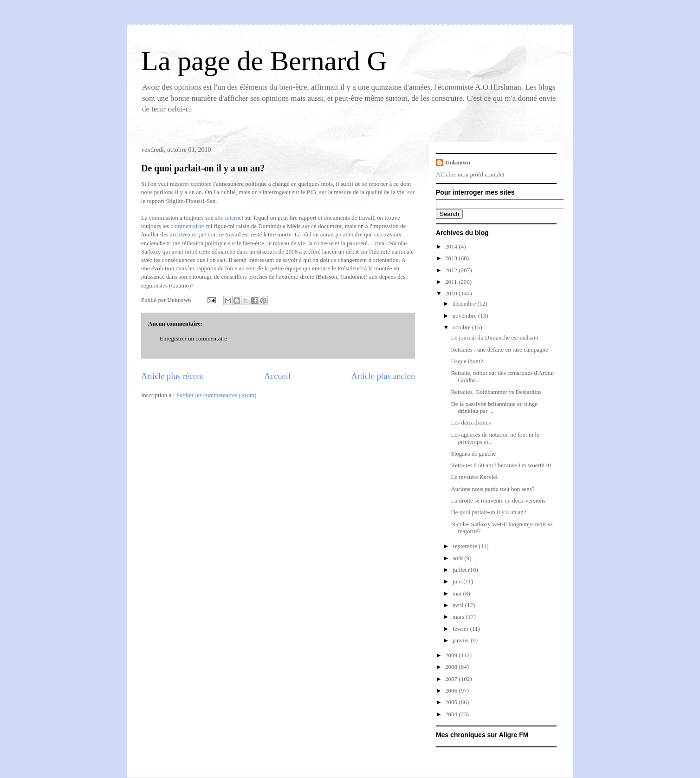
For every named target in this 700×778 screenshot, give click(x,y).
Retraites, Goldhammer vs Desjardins (496, 392)
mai (458, 593)
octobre (462, 327)
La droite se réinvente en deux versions (498, 500)
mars (459, 617)
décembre (465, 304)
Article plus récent (172, 376)
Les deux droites (471, 422)
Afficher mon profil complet (470, 174)
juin (458, 581)
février (461, 629)
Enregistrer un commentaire (193, 338)
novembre (465, 316)
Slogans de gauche (473, 454)
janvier (462, 640)
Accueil (277, 376)
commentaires (188, 226)
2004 (452, 714)
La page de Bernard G (264, 61)
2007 (452, 679)
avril (459, 605)
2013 (452, 258)
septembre (466, 546)
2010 (452, 293)
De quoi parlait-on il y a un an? (203, 168)
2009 (452, 655)
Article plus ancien (383, 376)
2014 (452, 246)
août (459, 558)
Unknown (458, 162)
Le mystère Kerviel (474, 477)
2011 (452, 282)
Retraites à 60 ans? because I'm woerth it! (501, 465)
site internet (229, 218)
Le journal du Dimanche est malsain (494, 337)
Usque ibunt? (467, 361)
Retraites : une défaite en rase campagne (499, 350)
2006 (452, 690)
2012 (452, 270)
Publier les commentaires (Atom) (216, 395)
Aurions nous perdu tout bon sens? (493, 489)
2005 (452, 702)
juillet (460, 570)
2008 (452, 667)
